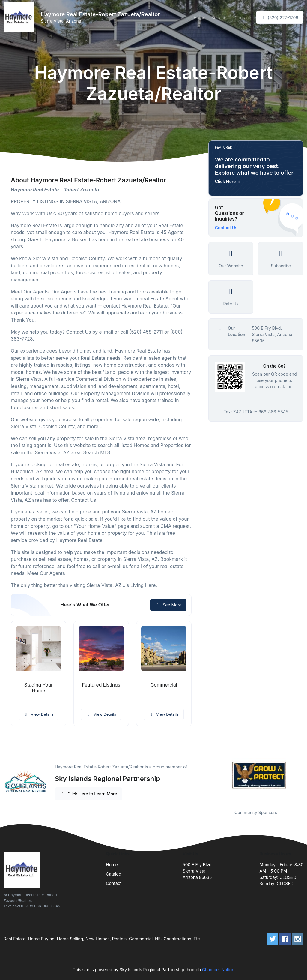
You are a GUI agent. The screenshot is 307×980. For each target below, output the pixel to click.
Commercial (164, 685)
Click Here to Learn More (89, 794)
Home (200, 18)
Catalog (113, 874)
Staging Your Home (39, 688)
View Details (39, 714)
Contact (242, 18)
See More (168, 605)
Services (220, 18)
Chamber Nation (218, 970)
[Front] (20, 17)
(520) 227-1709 (280, 18)
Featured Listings (101, 685)
